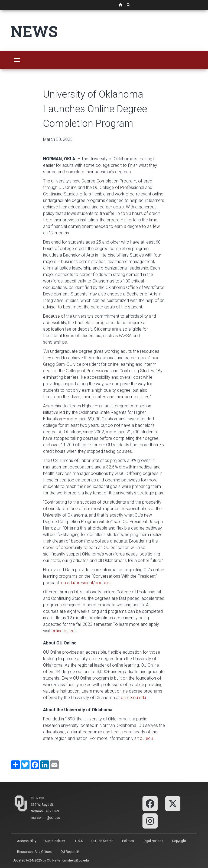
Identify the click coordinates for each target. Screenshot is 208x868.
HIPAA (78, 841)
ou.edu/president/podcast (86, 583)
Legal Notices (153, 841)
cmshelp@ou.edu (76, 860)
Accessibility (27, 841)
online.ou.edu (64, 631)
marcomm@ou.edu (45, 818)
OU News (38, 798)
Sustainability (55, 841)
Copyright (179, 841)
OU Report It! (70, 852)
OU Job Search (102, 841)
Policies (128, 841)
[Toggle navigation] (17, 60)
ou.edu (146, 738)
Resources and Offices (34, 852)
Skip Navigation (0, 10)
